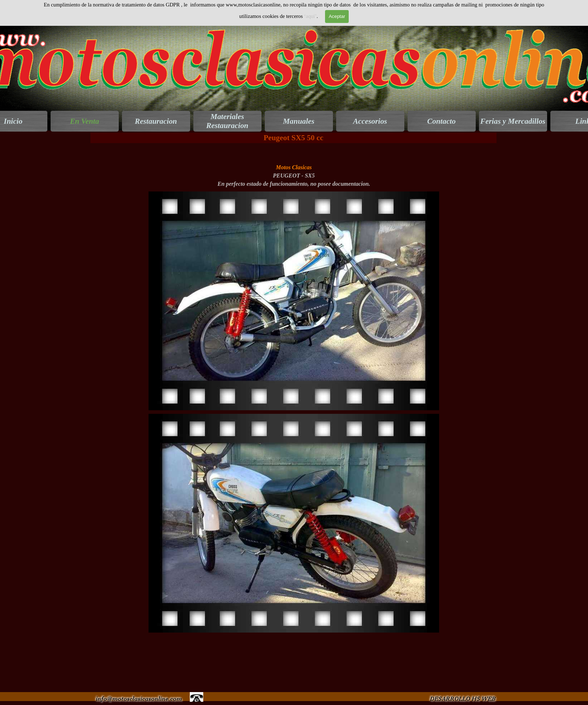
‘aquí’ (311, 16)
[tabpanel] (294, 167)
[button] (294, 191)
